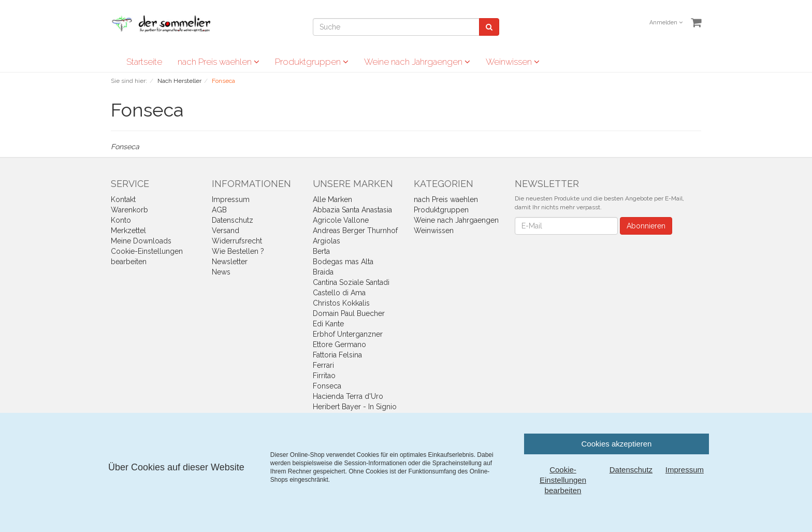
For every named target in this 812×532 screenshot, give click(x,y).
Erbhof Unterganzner (348, 334)
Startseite (144, 62)
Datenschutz (233, 220)
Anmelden (666, 23)
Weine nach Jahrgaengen (417, 62)
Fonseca (327, 386)
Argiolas (327, 241)
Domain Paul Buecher (349, 313)
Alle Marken (332, 199)
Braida (323, 272)
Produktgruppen (312, 62)
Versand (226, 231)
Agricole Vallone (341, 220)
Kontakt (123, 199)
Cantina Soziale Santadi (351, 282)
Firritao (324, 376)
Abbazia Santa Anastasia (352, 210)
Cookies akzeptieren (617, 444)
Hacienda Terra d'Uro (348, 396)
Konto (121, 220)
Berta (321, 251)
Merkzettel (128, 231)
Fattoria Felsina (337, 355)
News (221, 272)
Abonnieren (646, 226)
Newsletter (230, 262)
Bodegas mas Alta (343, 262)
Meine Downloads (141, 241)
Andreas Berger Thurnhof (355, 231)
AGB (219, 210)
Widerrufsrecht (237, 241)
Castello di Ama (339, 293)
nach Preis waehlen (219, 62)
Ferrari (323, 365)
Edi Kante (328, 324)
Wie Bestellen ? (238, 251)
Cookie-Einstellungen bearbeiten (563, 480)
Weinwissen (513, 62)
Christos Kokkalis (341, 303)
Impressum (231, 199)
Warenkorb (129, 210)
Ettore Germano (339, 344)
